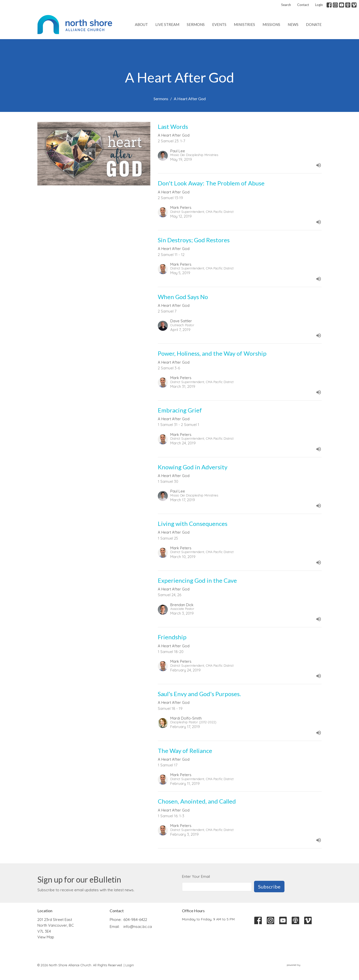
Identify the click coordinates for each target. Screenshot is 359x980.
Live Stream (167, 24)
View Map (46, 937)
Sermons (196, 24)
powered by (304, 965)
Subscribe (269, 887)
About (141, 24)
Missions (271, 24)
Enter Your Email (196, 876)
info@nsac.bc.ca (138, 927)
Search (286, 5)
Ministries (244, 24)
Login (319, 5)
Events (219, 24)
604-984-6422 (135, 920)
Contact (303, 5)
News (293, 24)
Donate (314, 24)
